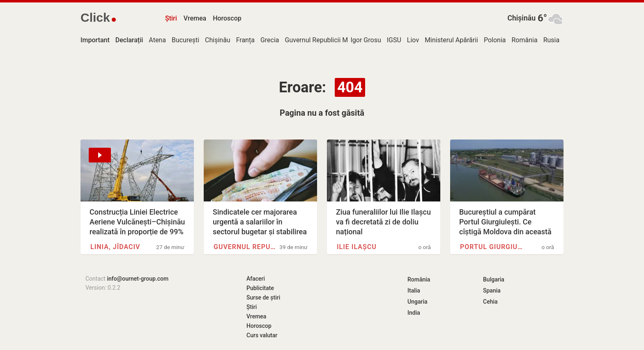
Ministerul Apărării (451, 40)
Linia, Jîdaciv (115, 247)
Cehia (490, 302)
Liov (413, 40)
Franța (245, 40)
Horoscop (227, 18)
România (525, 40)
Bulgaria (494, 279)
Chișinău (521, 18)
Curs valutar (262, 335)
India (414, 313)
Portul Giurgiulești (493, 247)
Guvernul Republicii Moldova (326, 40)
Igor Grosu (366, 40)
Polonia (495, 40)
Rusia (552, 40)
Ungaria (417, 302)
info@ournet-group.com (138, 279)
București (185, 40)
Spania (492, 291)
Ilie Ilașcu (357, 247)
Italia (414, 291)
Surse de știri (263, 297)
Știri (171, 18)
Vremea (195, 18)
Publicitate (260, 288)
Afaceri (256, 279)
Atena (157, 40)
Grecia (270, 40)
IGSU (394, 40)
